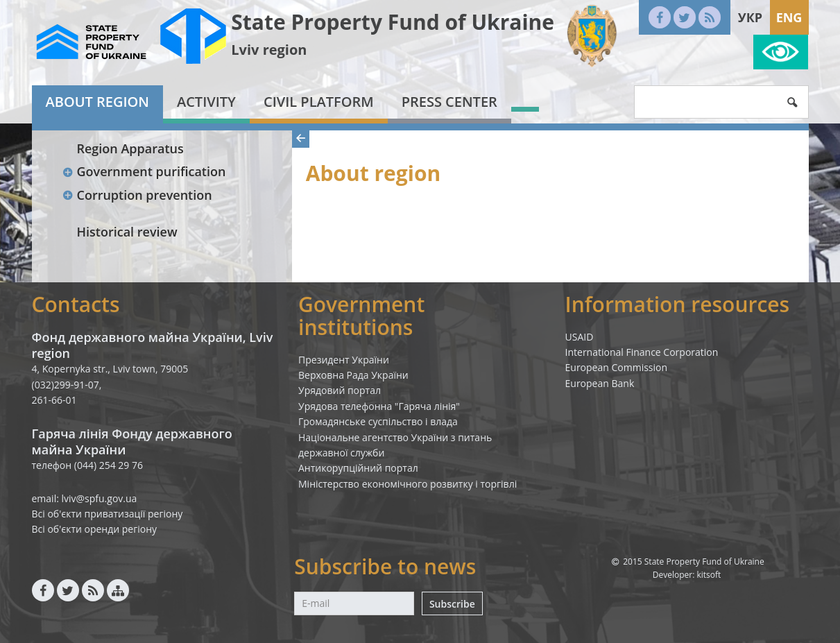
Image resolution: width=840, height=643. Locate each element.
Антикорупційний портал (358, 468)
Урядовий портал (340, 390)
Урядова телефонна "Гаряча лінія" (379, 406)
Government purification (144, 171)
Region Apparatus (130, 148)
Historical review (127, 232)
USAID (580, 337)
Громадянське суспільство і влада (378, 421)
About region (97, 102)
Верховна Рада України (353, 375)
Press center (449, 102)
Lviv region (269, 50)
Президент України (344, 360)
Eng (789, 17)
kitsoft (709, 575)
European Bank (600, 383)
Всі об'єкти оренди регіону (95, 529)
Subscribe (452, 604)
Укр (750, 17)
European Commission (617, 367)
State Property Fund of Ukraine (393, 22)
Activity (206, 102)
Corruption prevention (137, 195)
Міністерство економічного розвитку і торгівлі (408, 484)
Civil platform (319, 102)
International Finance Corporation (642, 352)
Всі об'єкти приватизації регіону (108, 514)
